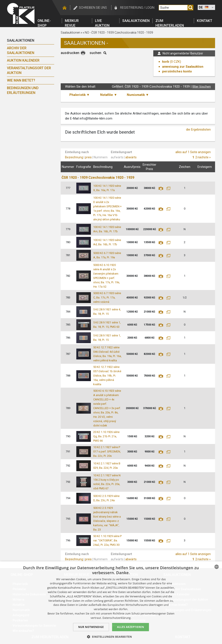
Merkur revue (72, 21)
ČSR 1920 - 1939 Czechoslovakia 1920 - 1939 (98, 178)
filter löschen (202, 87)
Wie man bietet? (21, 80)
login (150, 8)
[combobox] (217, 567)
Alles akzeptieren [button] (131, 627)
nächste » (204, 157)
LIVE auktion (102, 21)
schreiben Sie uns (93, 8)
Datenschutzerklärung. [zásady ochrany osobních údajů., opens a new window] (117, 618)
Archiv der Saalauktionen (21, 50)
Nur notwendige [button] (91, 627)
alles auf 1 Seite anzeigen (193, 152)
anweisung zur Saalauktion (183, 67)
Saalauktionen (136, 21)
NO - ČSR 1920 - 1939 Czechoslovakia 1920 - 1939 (119, 33)
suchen (95, 53)
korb (166, 62)
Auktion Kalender (23, 60)
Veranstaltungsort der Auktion (29, 70)
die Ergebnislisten (198, 129)
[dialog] (111, 603)
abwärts (131, 157)
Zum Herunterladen (170, 21)
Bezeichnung (74, 157)
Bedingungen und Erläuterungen (23, 90)
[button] (111, 637)
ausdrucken (70, 53)
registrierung (132, 8)
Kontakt (205, 21)
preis (88, 157)
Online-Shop (44, 21)
